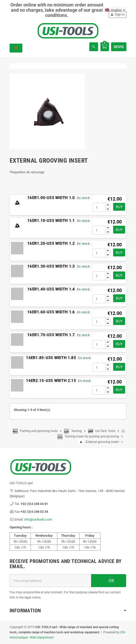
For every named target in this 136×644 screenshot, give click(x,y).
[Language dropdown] (115, 10)
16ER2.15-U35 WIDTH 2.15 (51, 381)
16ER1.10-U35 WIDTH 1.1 (51, 221)
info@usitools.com (38, 519)
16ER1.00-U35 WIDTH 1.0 (51, 198)
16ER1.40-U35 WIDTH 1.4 (51, 289)
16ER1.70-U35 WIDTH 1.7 (51, 335)
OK (109, 581)
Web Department (42, 638)
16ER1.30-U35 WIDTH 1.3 (51, 266)
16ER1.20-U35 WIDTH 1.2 (51, 243)
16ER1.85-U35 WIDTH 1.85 (51, 358)
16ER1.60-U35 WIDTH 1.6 (51, 312)
